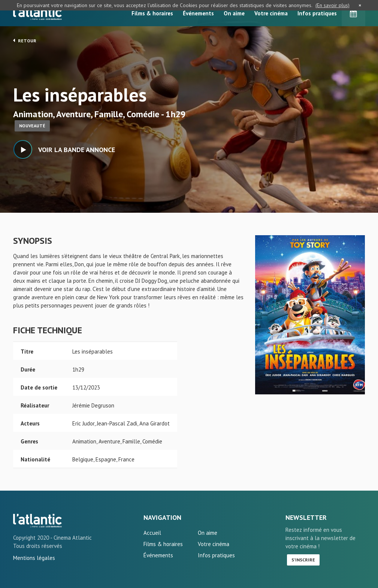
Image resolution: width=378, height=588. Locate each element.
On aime (234, 13)
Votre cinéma (271, 13)
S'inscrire (303, 560)
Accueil (152, 533)
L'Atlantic (37, 13)
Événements (198, 13)
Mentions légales (34, 558)
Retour (25, 40)
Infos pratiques (317, 13)
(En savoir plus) (332, 5)
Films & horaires (152, 13)
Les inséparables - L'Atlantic (37, 521)
